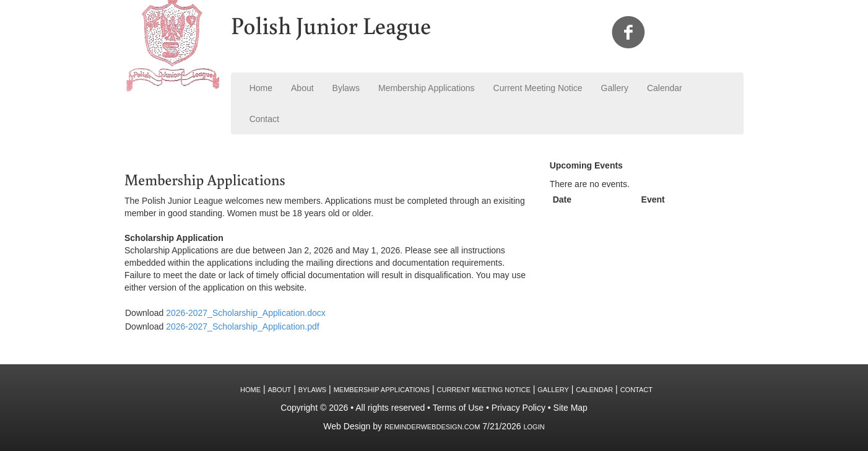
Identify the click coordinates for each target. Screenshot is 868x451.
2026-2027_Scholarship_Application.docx (246, 313)
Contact (264, 119)
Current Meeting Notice (538, 88)
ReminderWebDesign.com (432, 427)
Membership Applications (427, 88)
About (302, 88)
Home (261, 88)
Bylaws (346, 88)
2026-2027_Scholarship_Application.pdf (243, 326)
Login (534, 427)
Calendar (665, 88)
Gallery (615, 88)
